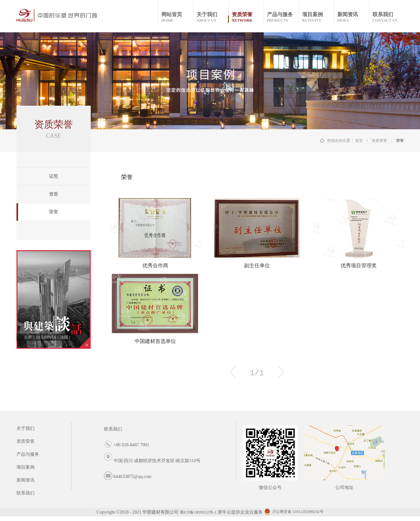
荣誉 (400, 141)
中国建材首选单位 (155, 341)
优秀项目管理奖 (359, 266)
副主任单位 (257, 266)
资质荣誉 (379, 141)
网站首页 (177, 17)
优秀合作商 (155, 266)
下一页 (281, 372)
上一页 (233, 372)
